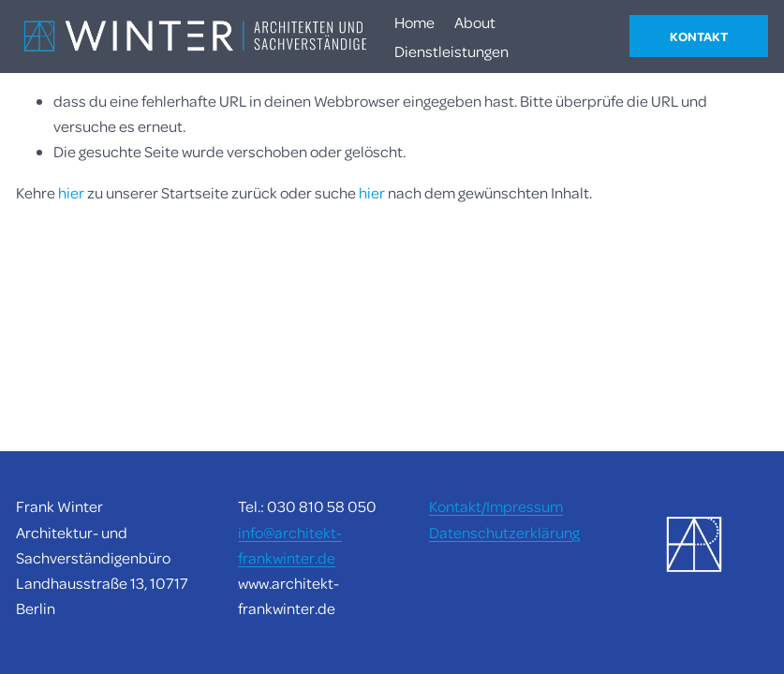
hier (71, 192)
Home (414, 22)
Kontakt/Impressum (496, 506)
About (475, 22)
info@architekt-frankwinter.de (290, 545)
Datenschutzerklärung (504, 532)
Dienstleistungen (451, 51)
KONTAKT (699, 36)
